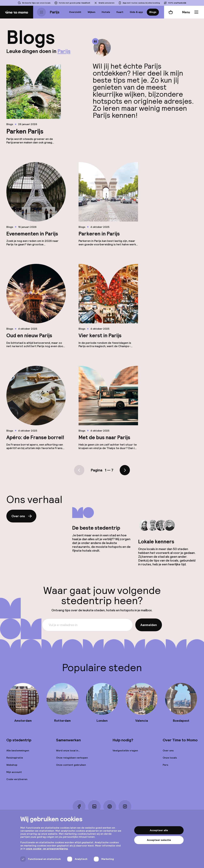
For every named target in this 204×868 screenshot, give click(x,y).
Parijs (55, 12)
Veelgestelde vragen (125, 751)
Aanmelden (149, 625)
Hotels (106, 12)
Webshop (12, 765)
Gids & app (136, 12)
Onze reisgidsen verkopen (72, 758)
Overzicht (75, 12)
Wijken (91, 12)
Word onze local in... (68, 751)
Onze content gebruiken (71, 765)
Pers (165, 765)
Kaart (120, 12)
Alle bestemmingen (18, 751)
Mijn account (14, 772)
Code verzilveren (17, 779)
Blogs (153, 12)
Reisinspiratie (15, 758)
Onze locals (170, 758)
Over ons (22, 516)
